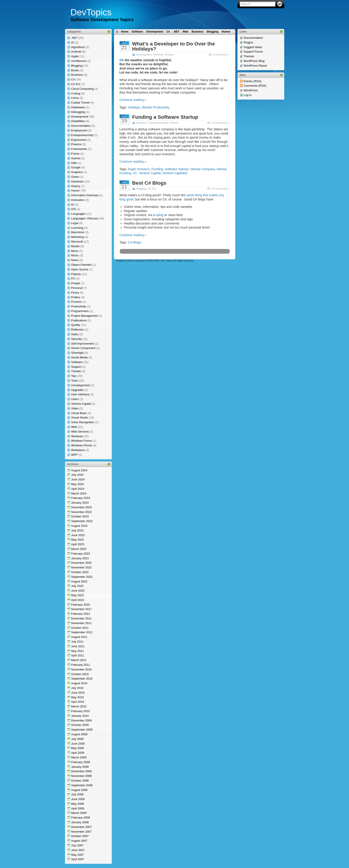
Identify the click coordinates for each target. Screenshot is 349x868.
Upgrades (77, 390)
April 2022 (78, 600)
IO (73, 205)
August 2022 (79, 581)
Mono (75, 251)
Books (75, 70)
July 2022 (77, 586)
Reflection (78, 330)
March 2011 (79, 660)
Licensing (77, 228)
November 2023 (82, 512)
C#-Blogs (135, 242)
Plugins (249, 42)
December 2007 (82, 827)
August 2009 (79, 734)
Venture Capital (81, 404)
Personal (77, 288)
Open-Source (80, 269)
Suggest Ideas (253, 47)
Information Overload (85, 195)
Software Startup (177, 169)
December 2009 (82, 720)
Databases (78, 107)
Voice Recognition (83, 422)
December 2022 (82, 563)
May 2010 (78, 697)
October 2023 (80, 516)
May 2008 (78, 804)
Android (76, 52)
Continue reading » (133, 100)
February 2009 (81, 762)
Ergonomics (79, 140)
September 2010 (82, 679)
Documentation (81, 126)
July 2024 (77, 475)
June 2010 (78, 693)
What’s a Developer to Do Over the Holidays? (174, 46)
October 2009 (80, 725)
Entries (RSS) (253, 81)
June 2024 (78, 479)
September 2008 (82, 785)
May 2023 (78, 540)
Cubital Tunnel (80, 103)
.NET (74, 38)
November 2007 (82, 832)
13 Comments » (220, 123)
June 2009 (78, 744)
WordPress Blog (254, 61)
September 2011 (82, 632)
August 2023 (79, 526)
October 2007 (80, 836)
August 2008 (79, 790)
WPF (74, 455)
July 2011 (77, 642)
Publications (79, 320)
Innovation (78, 200)
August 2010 (79, 683)
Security (76, 339)
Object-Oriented (81, 265)
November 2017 (82, 609)
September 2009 (82, 730)
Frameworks (79, 149)
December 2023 (82, 507)
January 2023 (80, 558)
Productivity (79, 306)
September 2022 (82, 577)
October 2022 (80, 572)
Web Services (80, 432)
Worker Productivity (156, 107)
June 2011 (78, 646)
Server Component (83, 348)
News (75, 260)
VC (135, 173)
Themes (249, 56)
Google (76, 167)
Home (125, 32)
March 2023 (79, 549)
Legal (75, 223)
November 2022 (82, 567)
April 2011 (78, 655)
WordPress (251, 90)
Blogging (77, 66)
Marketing (78, 237)
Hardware (77, 181)
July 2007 (77, 845)
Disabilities (78, 121)
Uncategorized (81, 385)
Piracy (75, 293)
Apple (75, 56)
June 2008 (78, 799)
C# (73, 79)
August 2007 (79, 841)
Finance (76, 144)
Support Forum (253, 52)
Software (77, 362)
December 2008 (82, 771)
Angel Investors (139, 169)
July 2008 (77, 794)
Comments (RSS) (255, 86)
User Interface (80, 394)
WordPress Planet (255, 66)
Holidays (134, 107)
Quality (76, 325)
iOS (74, 209)
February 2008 (81, 818)
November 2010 (82, 669)
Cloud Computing (82, 89)
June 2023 (78, 535)
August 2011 (79, 637)
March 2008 (79, 813)
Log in (248, 95)
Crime (75, 98)
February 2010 (81, 711)
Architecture (79, 61)
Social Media (79, 357)
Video (75, 408)
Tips (74, 376)
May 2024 (78, 484)
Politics (76, 297)
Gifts (74, 163)
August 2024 (79, 470)
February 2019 (81, 605)
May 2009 (78, 748)
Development (80, 117)
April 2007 (78, 859)
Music (75, 255)
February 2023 (81, 554)
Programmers (80, 311)
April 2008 (78, 808)
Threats (76, 371)
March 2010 (79, 706)
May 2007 (78, 855)
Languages (78, 214)
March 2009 (79, 757)
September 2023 (82, 521)
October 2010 (80, 674)
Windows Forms (82, 441)
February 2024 (81, 498)
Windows (77, 436)
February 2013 (81, 614)
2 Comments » (221, 54)
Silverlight (77, 353)
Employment (79, 130)
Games (76, 158)
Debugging (78, 112)
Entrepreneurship (82, 135)
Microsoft (77, 242)
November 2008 (82, 776)
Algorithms (78, 47)
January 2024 (80, 503)
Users (75, 399)
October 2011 (80, 628)
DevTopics (91, 12)
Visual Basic (79, 413)
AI (73, 42)
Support (76, 367)
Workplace (78, 450)
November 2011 (82, 623)
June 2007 (78, 850)
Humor (76, 191)
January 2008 (80, 822)
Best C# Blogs (149, 183)
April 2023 (78, 544)
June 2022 (78, 591)
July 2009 (77, 739)
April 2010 (78, 702)
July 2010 (77, 688)
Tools (75, 381)
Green (75, 177)
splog (160, 215)
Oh (122, 60)
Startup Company (202, 169)
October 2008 (80, 781)
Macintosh (78, 232)
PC (73, 279)
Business (77, 75)
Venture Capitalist (175, 173)
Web (74, 427)
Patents (76, 274)
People (76, 283)
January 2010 (80, 716)
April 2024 (78, 489)
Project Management (85, 316)
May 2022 (78, 595)
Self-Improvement (83, 344)
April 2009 (78, 753)
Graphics (77, 172)
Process (76, 302)
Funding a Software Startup (165, 117)
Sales (75, 334)
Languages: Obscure (85, 218)
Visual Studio (80, 418)
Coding (76, 93)
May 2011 (78, 651)
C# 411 (76, 84)
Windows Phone (82, 445)
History (76, 186)
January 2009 (80, 767)
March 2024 (79, 493)
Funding (157, 169)
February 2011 (81, 665)
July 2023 (77, 530)
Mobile (75, 246)
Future (75, 154)
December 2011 (82, 618)
